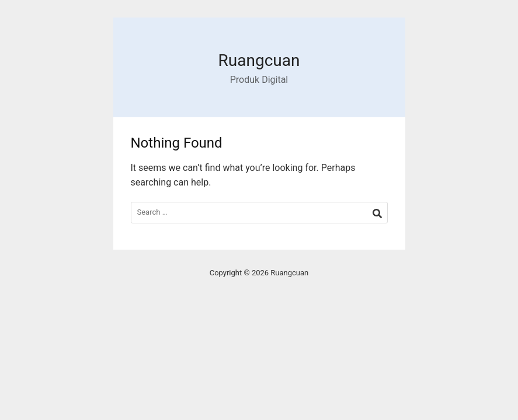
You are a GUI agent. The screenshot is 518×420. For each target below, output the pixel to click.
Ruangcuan (259, 60)
